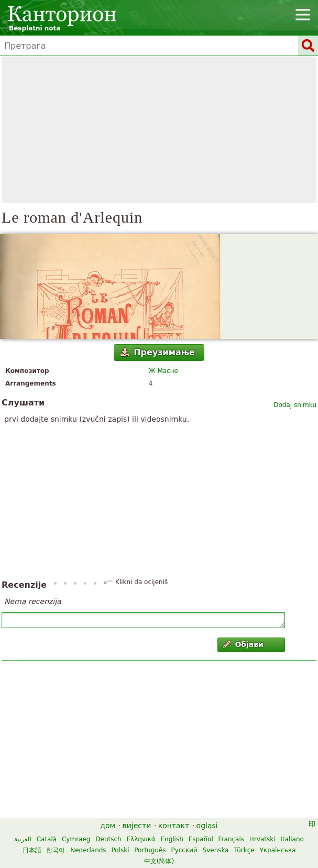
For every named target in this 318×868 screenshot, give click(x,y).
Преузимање (158, 352)
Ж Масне (163, 371)
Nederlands (88, 850)
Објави (243, 644)
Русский (184, 850)
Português (150, 850)
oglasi (207, 826)
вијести (137, 826)
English (172, 839)
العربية (23, 839)
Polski (120, 850)
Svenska (216, 850)
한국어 (56, 850)
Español (201, 839)
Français (231, 839)
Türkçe (244, 850)
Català (47, 839)
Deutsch (108, 839)
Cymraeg (76, 839)
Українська (278, 850)
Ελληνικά (141, 839)
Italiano (292, 839)
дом (108, 826)
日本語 (32, 850)
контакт (174, 826)
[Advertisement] (159, 129)
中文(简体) (159, 861)
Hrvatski (262, 839)
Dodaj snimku (295, 405)
